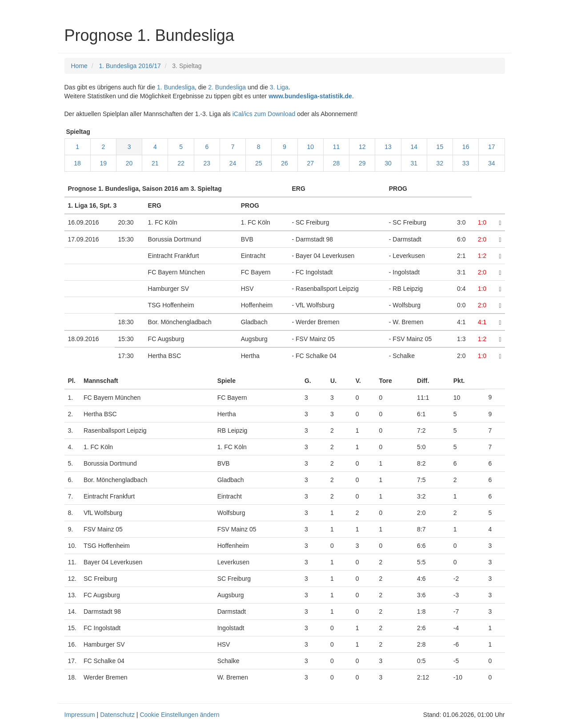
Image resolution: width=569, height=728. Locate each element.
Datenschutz (117, 715)
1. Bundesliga (176, 87)
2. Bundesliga (227, 87)
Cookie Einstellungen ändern (179, 715)
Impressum (80, 715)
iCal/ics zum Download (264, 114)
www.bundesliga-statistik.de (310, 96)
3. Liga (279, 87)
